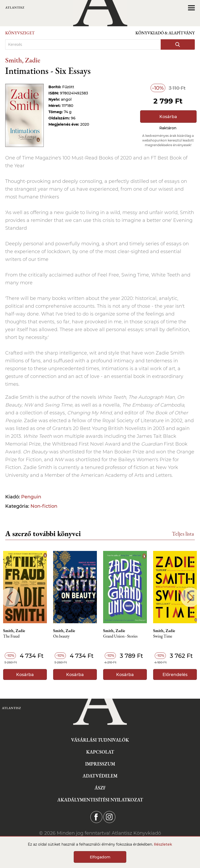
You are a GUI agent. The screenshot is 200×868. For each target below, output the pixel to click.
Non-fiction (44, 506)
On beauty (61, 636)
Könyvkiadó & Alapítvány (165, 33)
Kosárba (168, 117)
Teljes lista (183, 534)
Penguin (31, 497)
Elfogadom (100, 857)
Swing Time (163, 636)
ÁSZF (100, 788)
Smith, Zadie (23, 60)
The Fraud (11, 636)
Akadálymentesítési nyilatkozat (100, 800)
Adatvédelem (100, 776)
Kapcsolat (100, 752)
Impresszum (100, 764)
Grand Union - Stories (120, 636)
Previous (10, 597)
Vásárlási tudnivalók (100, 740)
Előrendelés (175, 675)
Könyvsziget (20, 33)
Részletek (163, 844)
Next (190, 597)
